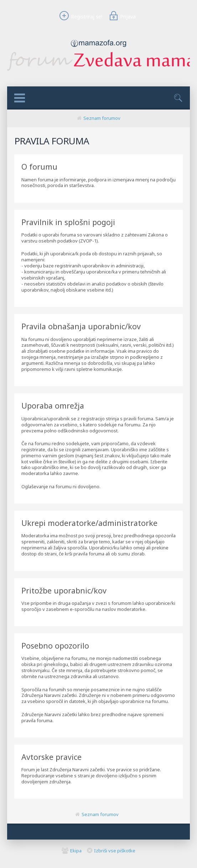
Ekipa (76, 851)
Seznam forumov (102, 118)
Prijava (121, 17)
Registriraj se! (80, 17)
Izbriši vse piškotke (115, 851)
